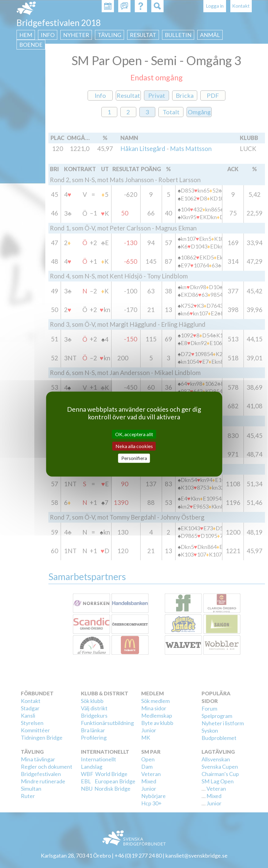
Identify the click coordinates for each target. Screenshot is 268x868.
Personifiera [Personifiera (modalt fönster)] (134, 458)
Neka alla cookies (134, 446)
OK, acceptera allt (134, 434)
